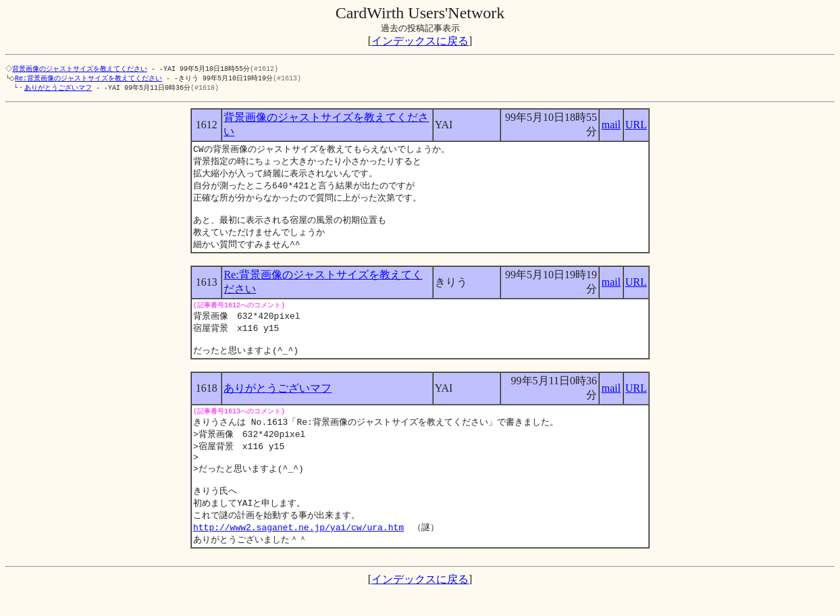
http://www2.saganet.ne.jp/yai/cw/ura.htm (298, 551)
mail (611, 127)
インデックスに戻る (420, 41)
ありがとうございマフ (58, 89)
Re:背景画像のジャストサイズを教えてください (91, 79)
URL (636, 127)
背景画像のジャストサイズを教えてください (81, 69)
